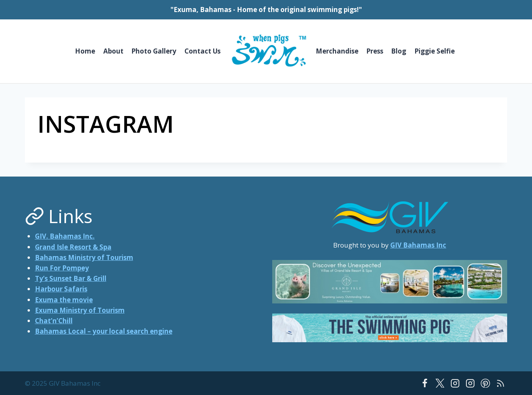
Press (375, 51)
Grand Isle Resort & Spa (73, 247)
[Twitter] (440, 383)
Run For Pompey (62, 268)
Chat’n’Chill (54, 321)
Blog (399, 51)
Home (85, 51)
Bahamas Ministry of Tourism (84, 257)
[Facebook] (425, 383)
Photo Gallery (154, 51)
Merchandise (337, 51)
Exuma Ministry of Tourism (80, 310)
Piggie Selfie (435, 51)
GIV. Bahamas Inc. (65, 236)
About (113, 51)
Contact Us (203, 51)
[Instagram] (455, 383)
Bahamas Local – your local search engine (104, 331)
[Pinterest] (485, 383)
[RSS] (501, 383)
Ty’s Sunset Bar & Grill (71, 278)
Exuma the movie (64, 300)
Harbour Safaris (61, 289)
